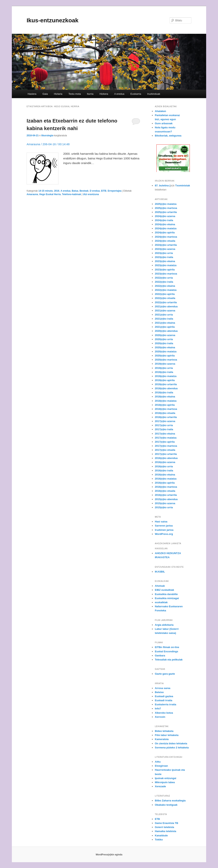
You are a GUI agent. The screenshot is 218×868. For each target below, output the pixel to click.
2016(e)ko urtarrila (166, 495)
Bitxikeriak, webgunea (168, 136)
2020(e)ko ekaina (165, 347)
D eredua (95, 191)
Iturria (90, 94)
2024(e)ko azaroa (165, 216)
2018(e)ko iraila (164, 392)
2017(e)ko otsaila (165, 450)
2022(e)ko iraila (164, 282)
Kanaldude (161, 835)
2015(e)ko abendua (166, 499)
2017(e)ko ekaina (165, 434)
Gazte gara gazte (165, 674)
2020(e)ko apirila (165, 356)
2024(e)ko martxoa (166, 237)
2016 (57, 191)
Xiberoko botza (164, 713)
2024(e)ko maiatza (166, 228)
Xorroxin (160, 717)
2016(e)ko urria (164, 466)
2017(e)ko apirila (165, 442)
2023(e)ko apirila (165, 270)
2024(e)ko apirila (165, 232)
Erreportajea (115, 191)
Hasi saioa (161, 522)
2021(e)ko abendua (166, 306)
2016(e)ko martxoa (166, 487)
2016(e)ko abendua (166, 458)
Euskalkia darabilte (166, 594)
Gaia (45, 94)
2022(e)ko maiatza (166, 290)
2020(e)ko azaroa (165, 335)
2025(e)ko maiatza (166, 204)
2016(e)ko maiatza (166, 479)
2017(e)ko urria (164, 425)
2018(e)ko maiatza (166, 401)
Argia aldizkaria (164, 625)
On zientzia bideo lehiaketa (171, 743)
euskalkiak (161, 602)
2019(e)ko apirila (165, 380)
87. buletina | (163, 186)
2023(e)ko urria (164, 253)
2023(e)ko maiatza (166, 265)
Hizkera (104, 94)
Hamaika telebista (166, 831)
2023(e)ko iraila (164, 257)
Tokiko (159, 840)
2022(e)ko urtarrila (166, 302)
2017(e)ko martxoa (166, 446)
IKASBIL (160, 572)
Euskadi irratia (164, 700)
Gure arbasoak (164, 123)
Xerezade (160, 786)
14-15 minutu (46, 191)
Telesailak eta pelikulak (169, 660)
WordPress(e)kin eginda (109, 855)
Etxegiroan (161, 766)
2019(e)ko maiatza (166, 376)
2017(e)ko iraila (164, 429)
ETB (157, 819)
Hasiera (32, 94)
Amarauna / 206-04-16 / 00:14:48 (48, 144)
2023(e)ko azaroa (165, 249)
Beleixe (159, 692)
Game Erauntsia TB (167, 823)
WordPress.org (164, 534)
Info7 (158, 709)
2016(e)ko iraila (164, 470)
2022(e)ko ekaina (165, 286)
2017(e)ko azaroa (165, 421)
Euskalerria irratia (166, 704)
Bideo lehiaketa (164, 731)
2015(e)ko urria (164, 507)
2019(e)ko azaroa (165, 364)
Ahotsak (160, 586)
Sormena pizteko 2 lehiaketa (172, 748)
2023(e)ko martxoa (166, 274)
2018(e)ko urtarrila (166, 417)
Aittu (158, 762)
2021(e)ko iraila (164, 319)
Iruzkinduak (154, 94)
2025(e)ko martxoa (166, 208)
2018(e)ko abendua (166, 388)
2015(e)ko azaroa (165, 503)
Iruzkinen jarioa (164, 530)
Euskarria (136, 94)
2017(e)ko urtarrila (166, 454)
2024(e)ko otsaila (165, 241)
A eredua (119, 94)
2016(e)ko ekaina (165, 475)
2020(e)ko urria (164, 339)
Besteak (84, 191)
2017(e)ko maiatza (166, 438)
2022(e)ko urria (164, 278)
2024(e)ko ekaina (165, 224)
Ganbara (160, 656)
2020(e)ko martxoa (166, 360)
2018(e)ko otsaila (165, 413)
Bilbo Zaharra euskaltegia (170, 801)
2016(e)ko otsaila (165, 491)
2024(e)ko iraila (164, 220)
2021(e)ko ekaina (165, 323)
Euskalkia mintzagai (167, 598)
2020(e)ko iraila (164, 343)
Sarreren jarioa (164, 526)
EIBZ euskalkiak (164, 590)
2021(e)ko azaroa (165, 311)
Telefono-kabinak (72, 194)
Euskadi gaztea (164, 696)
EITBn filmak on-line (167, 647)
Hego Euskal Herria (50, 194)
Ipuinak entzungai (166, 778)
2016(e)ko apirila (165, 483)
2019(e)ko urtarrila (166, 384)
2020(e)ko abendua (166, 331)
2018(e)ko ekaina (165, 397)
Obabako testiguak (166, 805)
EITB (104, 191)
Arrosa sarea (163, 688)
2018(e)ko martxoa (166, 409)
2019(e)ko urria (164, 368)
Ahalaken (160, 111)
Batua (75, 191)
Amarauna (32, 194)
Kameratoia (162, 739)
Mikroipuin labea (165, 782)
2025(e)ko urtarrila (166, 212)
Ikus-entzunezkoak (53, 20)
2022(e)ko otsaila (165, 298)
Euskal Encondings (167, 651)
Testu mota (75, 94)
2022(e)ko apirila (165, 294)
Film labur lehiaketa (167, 735)
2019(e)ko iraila (164, 372)
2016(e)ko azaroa (165, 462)
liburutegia (47, 136)
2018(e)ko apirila (165, 405)
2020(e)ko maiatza (166, 351)
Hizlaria (58, 94)
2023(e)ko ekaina (165, 261)
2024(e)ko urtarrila (166, 245)
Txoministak (183, 186)
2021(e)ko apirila (165, 327)
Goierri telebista (164, 827)
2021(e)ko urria (164, 315)
